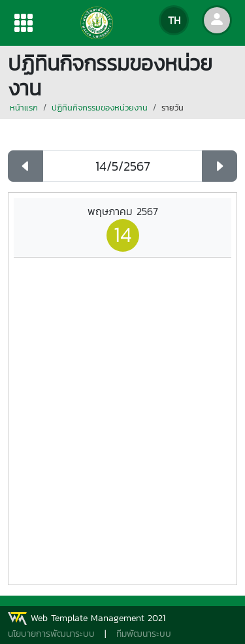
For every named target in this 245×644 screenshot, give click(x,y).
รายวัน (172, 108)
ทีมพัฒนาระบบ (144, 634)
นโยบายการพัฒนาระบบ (51, 634)
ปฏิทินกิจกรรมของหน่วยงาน (100, 108)
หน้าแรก (24, 108)
